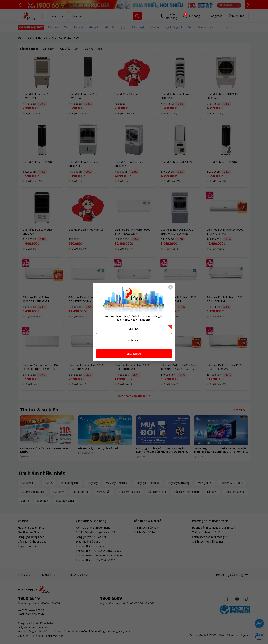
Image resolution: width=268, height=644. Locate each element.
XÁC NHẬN (134, 354)
